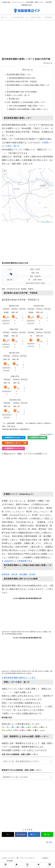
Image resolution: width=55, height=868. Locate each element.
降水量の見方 (14, 99)
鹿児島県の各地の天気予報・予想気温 (22, 82)
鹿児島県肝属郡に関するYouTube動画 (22, 92)
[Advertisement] (27, 40)
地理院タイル (49, 222)
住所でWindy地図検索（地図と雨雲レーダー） (27, 106)
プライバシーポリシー (27, 858)
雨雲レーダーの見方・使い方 (18, 95)
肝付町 (32, 575)
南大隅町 (24, 575)
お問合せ (45, 858)
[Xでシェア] (8, 835)
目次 (24, 70)
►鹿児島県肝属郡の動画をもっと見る (19, 678)
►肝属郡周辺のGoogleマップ (14, 438)
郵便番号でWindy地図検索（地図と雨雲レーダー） (29, 110)
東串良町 (6, 575)
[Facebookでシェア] (21, 835)
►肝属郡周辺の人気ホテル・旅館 (15, 443)
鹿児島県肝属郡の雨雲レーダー (19, 74)
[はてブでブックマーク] (34, 835)
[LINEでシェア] (47, 835)
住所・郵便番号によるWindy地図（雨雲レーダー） (27, 102)
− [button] (5, 175)
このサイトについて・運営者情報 (10, 860)
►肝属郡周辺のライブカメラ (13, 449)
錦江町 (15, 575)
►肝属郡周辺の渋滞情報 (37, 438)
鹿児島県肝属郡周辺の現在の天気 (22, 78)
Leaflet (43, 222)
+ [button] (5, 171)
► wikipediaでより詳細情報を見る (17, 561)
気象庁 (50, 435)
